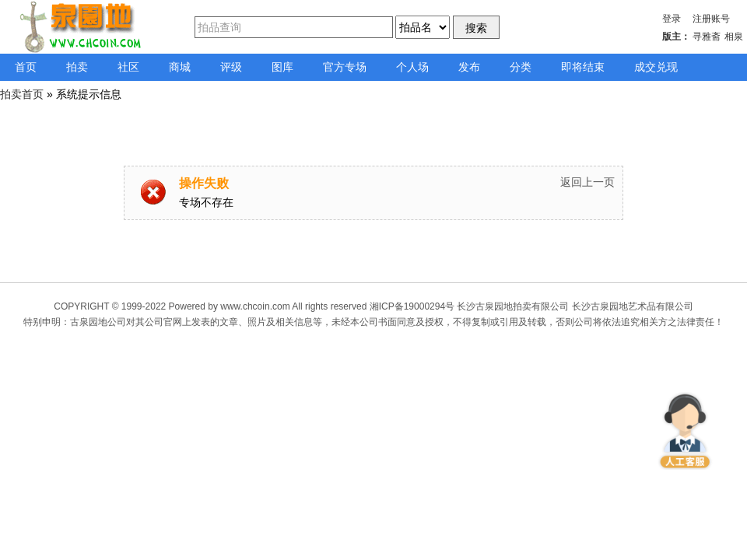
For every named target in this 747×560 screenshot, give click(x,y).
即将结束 (583, 67)
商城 (180, 67)
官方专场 (345, 67)
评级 (231, 67)
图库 (282, 67)
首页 (26, 67)
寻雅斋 (707, 37)
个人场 (412, 67)
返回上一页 (587, 182)
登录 (672, 19)
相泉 (734, 37)
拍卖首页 (22, 94)
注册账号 (711, 19)
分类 (521, 67)
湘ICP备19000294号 (412, 306)
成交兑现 (656, 67)
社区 (128, 67)
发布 (469, 67)
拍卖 (77, 67)
